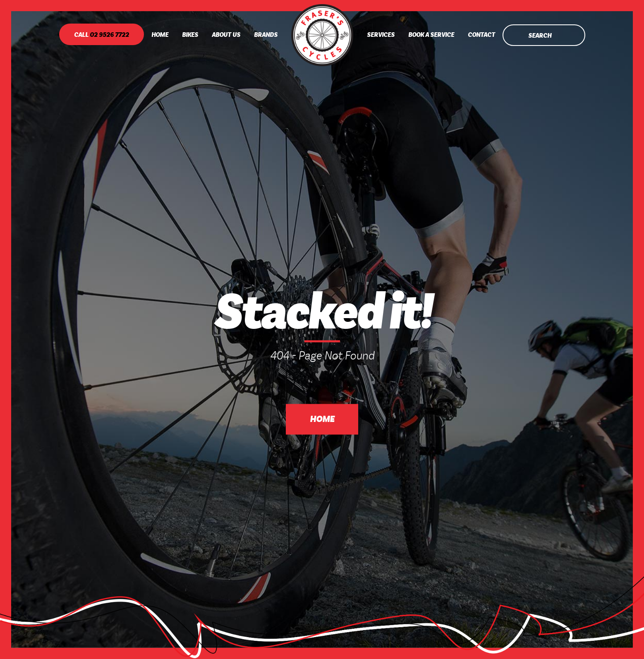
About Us (226, 35)
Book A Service (431, 35)
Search (540, 36)
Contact (481, 35)
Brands (266, 35)
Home (160, 35)
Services (381, 35)
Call (102, 35)
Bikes (190, 35)
